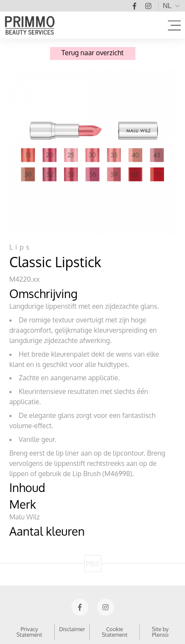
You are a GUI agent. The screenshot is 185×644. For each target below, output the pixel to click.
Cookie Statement (115, 632)
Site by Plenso (160, 632)
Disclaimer (72, 629)
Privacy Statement (29, 632)
